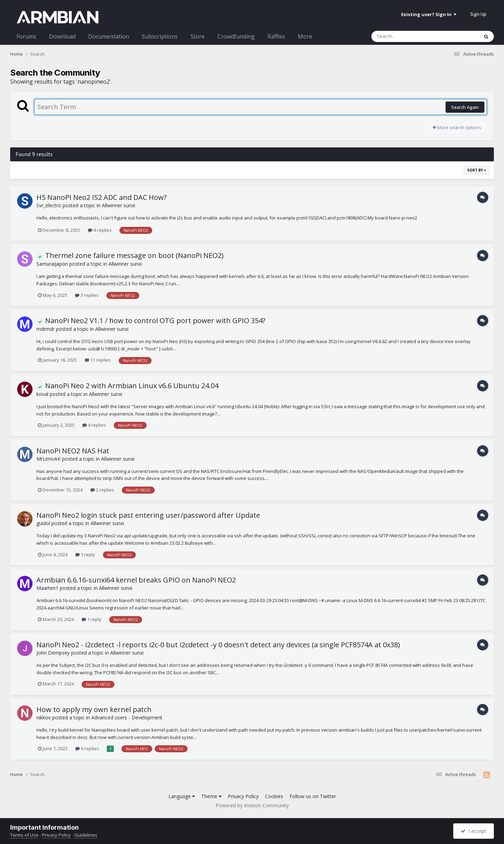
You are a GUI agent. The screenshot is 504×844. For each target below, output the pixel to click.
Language (182, 796)
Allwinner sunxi (118, 205)
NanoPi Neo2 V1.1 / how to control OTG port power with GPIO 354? (151, 320)
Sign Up (478, 14)
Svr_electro (49, 205)
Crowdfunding (236, 36)
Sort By (477, 170)
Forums (26, 36)
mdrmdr (45, 329)
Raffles (276, 36)
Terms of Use (24, 835)
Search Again (465, 107)
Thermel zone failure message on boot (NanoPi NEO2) (130, 255)
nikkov (44, 717)
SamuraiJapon (52, 264)
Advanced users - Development (127, 717)
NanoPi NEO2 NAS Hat (73, 451)
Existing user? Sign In (429, 14)
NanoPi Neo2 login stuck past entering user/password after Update (148, 515)
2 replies (102, 490)
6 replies (87, 748)
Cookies (274, 796)
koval (42, 394)
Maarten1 (47, 588)
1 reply (85, 554)
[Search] (407, 36)
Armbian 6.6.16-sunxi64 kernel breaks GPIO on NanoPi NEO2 (136, 580)
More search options (457, 127)
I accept (473, 831)
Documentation (109, 36)
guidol (43, 523)
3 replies (87, 295)
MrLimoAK (48, 459)
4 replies (100, 230)
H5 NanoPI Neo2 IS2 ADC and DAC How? (101, 197)
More (305, 36)
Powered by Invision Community (252, 805)
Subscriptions (160, 36)
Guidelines (86, 835)
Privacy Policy (243, 796)
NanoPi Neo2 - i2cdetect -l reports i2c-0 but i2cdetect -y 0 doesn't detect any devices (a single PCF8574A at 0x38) (218, 645)
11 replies (98, 360)
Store (198, 36)
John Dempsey (53, 653)
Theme (211, 796)
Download (62, 36)
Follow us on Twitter (313, 796)
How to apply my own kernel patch (94, 709)
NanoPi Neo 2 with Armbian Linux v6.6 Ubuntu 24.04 (127, 386)
